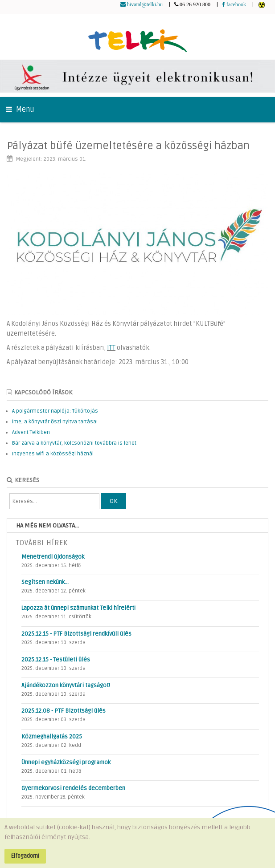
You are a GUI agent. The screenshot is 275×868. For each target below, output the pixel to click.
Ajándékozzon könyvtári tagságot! (66, 685)
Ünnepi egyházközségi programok (66, 763)
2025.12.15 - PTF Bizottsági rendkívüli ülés (76, 634)
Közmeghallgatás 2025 (52, 737)
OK (113, 501)
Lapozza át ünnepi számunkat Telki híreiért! (78, 608)
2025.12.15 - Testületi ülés (56, 660)
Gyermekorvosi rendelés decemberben (73, 788)
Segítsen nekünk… (45, 582)
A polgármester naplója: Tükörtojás (55, 411)
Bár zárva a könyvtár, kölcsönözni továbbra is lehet (74, 443)
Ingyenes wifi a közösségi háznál (53, 454)
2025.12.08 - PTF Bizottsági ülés (64, 711)
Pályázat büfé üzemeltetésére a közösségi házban (128, 146)
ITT (111, 348)
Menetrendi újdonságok (53, 557)
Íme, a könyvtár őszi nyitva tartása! (55, 422)
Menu (20, 110)
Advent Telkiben (31, 432)
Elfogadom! (25, 856)
